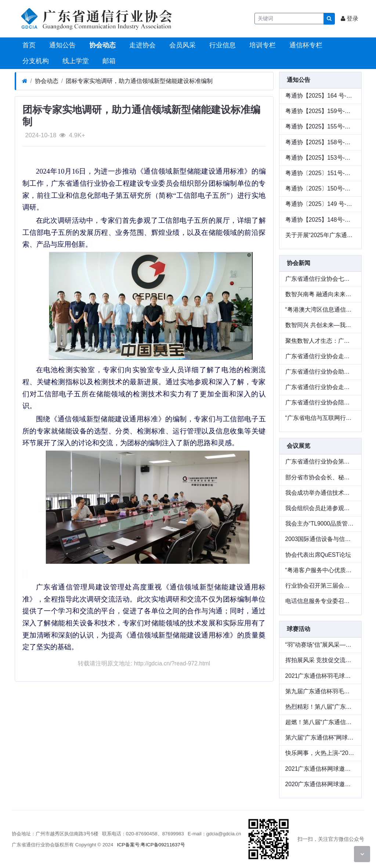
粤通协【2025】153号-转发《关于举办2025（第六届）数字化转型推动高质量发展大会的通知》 (320, 158)
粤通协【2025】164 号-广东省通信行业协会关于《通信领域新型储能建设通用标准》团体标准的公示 (320, 96)
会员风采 (182, 45)
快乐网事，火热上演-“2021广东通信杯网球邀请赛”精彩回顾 (320, 753)
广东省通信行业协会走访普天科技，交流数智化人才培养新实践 (320, 356)
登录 (350, 19)
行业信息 (222, 45)
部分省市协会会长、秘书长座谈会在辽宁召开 (320, 477)
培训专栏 (262, 45)
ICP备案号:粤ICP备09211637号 (151, 845)
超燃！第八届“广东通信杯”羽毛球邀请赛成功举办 (320, 722)
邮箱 (108, 61)
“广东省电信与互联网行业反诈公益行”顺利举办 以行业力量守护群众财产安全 (320, 418)
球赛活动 (299, 629)
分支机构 (35, 61)
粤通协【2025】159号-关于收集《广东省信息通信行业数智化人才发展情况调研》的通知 (320, 111)
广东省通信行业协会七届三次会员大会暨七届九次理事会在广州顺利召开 (320, 279)
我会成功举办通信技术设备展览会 (320, 493)
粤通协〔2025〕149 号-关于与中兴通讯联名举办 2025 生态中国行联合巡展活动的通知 (320, 204)
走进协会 (142, 45)
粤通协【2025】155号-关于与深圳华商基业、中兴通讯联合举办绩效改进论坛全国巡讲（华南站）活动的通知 (320, 126)
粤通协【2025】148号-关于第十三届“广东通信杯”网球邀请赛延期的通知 (320, 220)
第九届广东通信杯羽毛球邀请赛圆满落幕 (320, 691)
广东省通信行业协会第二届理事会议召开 (320, 462)
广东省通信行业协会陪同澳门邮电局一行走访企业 (320, 402)
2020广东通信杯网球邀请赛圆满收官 (320, 784)
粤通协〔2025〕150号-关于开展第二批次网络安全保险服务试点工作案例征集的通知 (320, 188)
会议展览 (299, 446)
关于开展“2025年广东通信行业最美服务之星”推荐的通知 (320, 235)
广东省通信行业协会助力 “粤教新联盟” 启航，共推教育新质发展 (320, 372)
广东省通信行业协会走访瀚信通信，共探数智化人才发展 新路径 (320, 387)
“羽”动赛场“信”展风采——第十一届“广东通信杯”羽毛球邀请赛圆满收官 (320, 645)
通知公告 (62, 45)
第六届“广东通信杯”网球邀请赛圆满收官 (320, 738)
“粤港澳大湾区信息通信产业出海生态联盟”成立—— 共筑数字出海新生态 (320, 310)
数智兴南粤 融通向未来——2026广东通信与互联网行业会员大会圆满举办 (320, 294)
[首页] (25, 81)
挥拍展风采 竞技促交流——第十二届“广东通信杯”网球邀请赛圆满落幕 (320, 660)
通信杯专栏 (305, 45)
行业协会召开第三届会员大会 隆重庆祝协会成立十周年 (320, 586)
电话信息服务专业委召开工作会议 (320, 601)
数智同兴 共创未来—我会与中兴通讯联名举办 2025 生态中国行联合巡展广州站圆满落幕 (320, 325)
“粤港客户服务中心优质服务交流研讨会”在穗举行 (320, 570)
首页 (28, 45)
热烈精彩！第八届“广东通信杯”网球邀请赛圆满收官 (320, 707)
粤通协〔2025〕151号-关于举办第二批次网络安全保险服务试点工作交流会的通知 (320, 173)
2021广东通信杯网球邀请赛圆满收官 (320, 769)
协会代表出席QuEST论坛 (318, 555)
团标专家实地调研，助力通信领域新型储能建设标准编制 (139, 81)
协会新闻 (299, 263)
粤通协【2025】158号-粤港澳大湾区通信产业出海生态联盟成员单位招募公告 (320, 142)
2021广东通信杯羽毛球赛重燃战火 (320, 676)
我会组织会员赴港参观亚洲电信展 (320, 508)
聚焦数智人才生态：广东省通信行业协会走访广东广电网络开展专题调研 (320, 341)
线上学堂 (75, 61)
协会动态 (102, 45)
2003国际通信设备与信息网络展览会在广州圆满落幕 (320, 539)
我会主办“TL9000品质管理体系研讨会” (320, 524)
